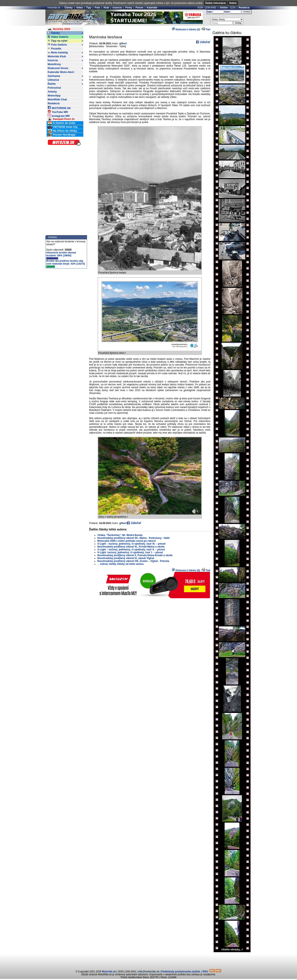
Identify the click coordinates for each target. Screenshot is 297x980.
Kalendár (152, 8)
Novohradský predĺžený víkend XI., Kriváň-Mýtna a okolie (131, 547)
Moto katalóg (65, 53)
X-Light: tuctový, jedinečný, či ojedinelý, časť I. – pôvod (130, 552)
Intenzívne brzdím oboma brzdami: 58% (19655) (61, 255)
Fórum (139, 8)
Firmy (129, 8)
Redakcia (244, 8)
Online (224, 8)
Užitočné (65, 80)
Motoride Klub (65, 56)
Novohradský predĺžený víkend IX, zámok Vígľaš (126, 558)
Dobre (233, 3)
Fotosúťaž (54, 88)
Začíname (65, 76)
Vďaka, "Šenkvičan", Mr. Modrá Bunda (120, 535)
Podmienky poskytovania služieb (180, 972)
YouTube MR (58, 111)
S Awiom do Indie (61, 123)
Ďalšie (65, 84)
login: (210, 12)
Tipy (89, 8)
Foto (97, 8)
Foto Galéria (65, 45)
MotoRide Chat (57, 99)
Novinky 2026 (59, 29)
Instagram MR (59, 115)
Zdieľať (205, 42)
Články (69, 8)
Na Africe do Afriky (62, 131)
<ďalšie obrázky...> (232, 950)
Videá (79, 8)
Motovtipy (54, 96)
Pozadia (54, 49)
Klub (106, 8)
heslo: (227, 12)
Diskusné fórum (65, 68)
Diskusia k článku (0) (186, 29)
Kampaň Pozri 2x (61, 119)
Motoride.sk (109, 972)
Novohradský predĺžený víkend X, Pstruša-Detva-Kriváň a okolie (135, 555)
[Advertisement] (148, 960)
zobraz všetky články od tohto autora (122, 564)
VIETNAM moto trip (63, 127)
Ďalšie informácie (216, 3)
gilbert (123, 43)
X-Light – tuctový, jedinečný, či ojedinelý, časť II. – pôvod (131, 550)
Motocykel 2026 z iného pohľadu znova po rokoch (127, 541)
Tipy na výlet (65, 41)
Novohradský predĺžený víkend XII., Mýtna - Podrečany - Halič (134, 538)
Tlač (208, 29)
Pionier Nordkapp (62, 135)
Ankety (52, 92)
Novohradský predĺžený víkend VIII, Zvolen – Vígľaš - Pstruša (133, 561)
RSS (205, 972)
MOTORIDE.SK (59, 107)
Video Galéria (65, 37)
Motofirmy (54, 64)
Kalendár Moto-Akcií (61, 72)
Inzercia (117, 8)
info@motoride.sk (149, 972)
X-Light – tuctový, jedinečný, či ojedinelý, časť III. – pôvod (131, 544)
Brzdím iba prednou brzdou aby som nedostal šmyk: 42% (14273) (65, 264)
